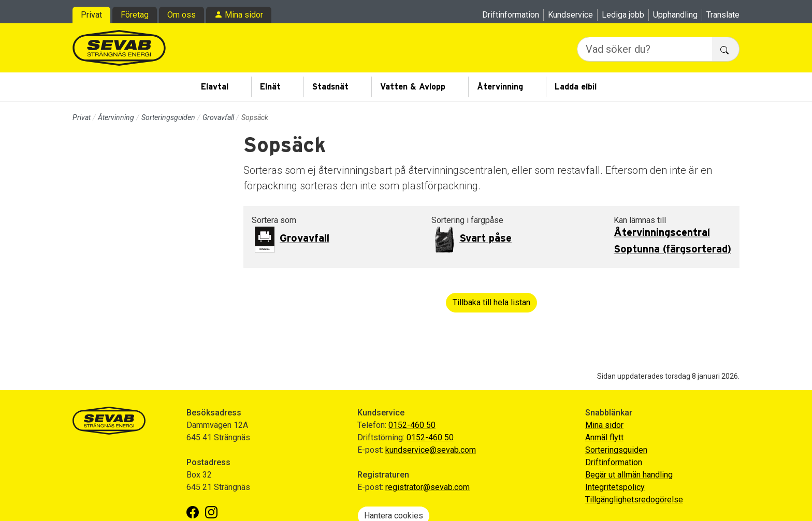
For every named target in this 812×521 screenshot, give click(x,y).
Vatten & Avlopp (413, 87)
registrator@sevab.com (427, 487)
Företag (135, 15)
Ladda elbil (576, 87)
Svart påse (485, 239)
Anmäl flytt (604, 437)
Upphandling (675, 15)
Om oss (182, 15)
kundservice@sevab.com (431, 450)
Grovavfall (218, 117)
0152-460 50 (412, 425)
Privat (91, 15)
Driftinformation (511, 15)
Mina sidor (244, 15)
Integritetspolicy (615, 487)
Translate (723, 15)
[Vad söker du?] (645, 49)
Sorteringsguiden (168, 117)
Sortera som (274, 220)
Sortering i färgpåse (467, 220)
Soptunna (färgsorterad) (672, 249)
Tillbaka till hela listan (491, 302)
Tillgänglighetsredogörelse (634, 500)
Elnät (270, 87)
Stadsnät (330, 87)
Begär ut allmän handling (629, 475)
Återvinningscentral (662, 233)
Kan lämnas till (640, 220)
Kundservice (570, 15)
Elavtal (215, 87)
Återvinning (500, 87)
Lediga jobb (623, 15)
